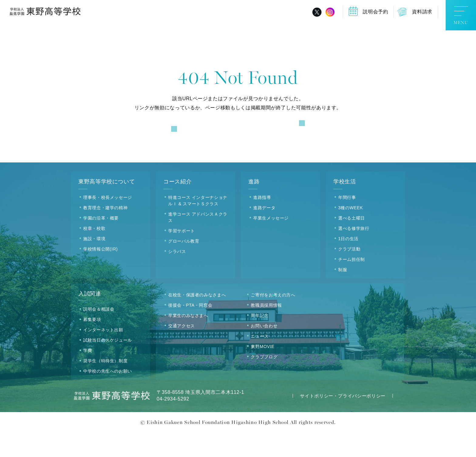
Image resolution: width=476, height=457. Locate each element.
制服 (343, 294)
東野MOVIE (263, 371)
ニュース (260, 361)
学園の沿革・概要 (101, 243)
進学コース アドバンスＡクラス (198, 242)
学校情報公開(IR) (100, 274)
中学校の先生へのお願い (108, 396)
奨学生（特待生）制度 (105, 386)
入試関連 (90, 318)
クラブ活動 (349, 274)
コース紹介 (177, 206)
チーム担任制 (352, 284)
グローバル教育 (184, 266)
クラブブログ (264, 381)
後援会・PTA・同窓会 (190, 330)
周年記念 (260, 340)
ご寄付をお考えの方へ (273, 319)
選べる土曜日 (352, 243)
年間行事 (347, 222)
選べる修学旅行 (354, 253)
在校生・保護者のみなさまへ (197, 319)
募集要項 (92, 344)
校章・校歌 (94, 253)
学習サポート (182, 255)
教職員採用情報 (266, 330)
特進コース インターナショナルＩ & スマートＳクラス (198, 225)
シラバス (177, 276)
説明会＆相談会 (99, 334)
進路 (254, 206)
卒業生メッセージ (271, 243)
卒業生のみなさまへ (188, 340)
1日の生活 (348, 263)
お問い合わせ (264, 350)
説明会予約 (375, 12)
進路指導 (262, 222)
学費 (88, 375)
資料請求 (422, 12)
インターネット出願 (103, 355)
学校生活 (345, 206)
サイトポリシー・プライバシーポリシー (343, 421)
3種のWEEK (351, 232)
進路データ (264, 232)
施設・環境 (94, 263)
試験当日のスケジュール (108, 365)
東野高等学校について (107, 206)
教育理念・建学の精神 (105, 232)
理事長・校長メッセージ (108, 222)
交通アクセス (182, 350)
